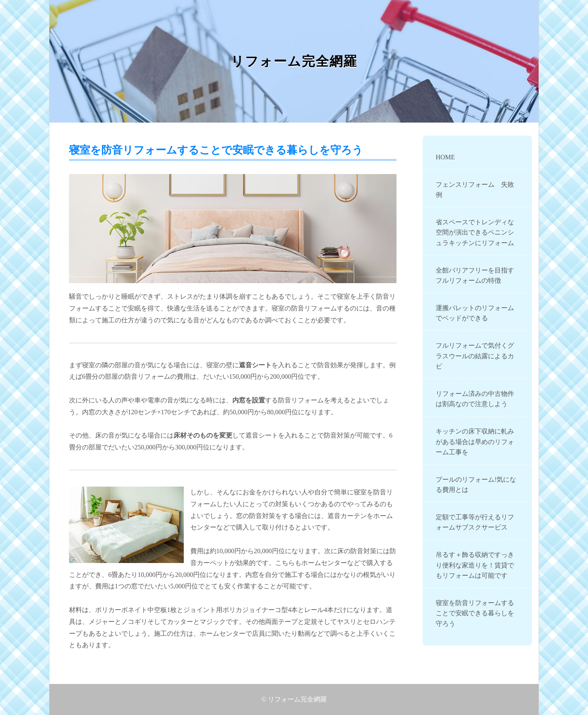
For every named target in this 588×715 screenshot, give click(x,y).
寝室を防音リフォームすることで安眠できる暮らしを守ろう (475, 613)
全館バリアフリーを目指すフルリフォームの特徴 (475, 276)
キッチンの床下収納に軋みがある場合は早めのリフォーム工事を (475, 442)
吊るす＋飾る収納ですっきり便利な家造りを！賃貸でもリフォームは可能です (475, 565)
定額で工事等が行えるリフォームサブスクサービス (475, 522)
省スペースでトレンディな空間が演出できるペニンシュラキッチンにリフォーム (475, 232)
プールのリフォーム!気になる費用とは (476, 485)
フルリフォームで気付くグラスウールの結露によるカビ (475, 356)
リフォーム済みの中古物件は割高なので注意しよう (475, 399)
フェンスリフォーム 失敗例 (475, 190)
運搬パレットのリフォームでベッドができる (475, 313)
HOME (445, 157)
